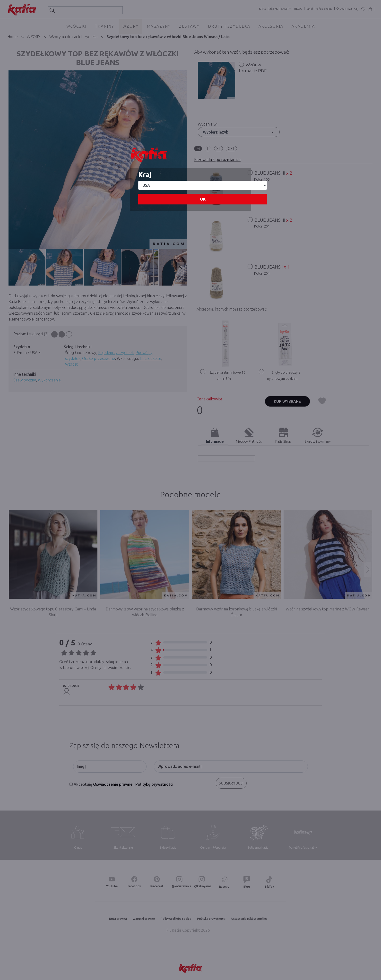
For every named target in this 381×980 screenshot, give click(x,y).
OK (203, 199)
